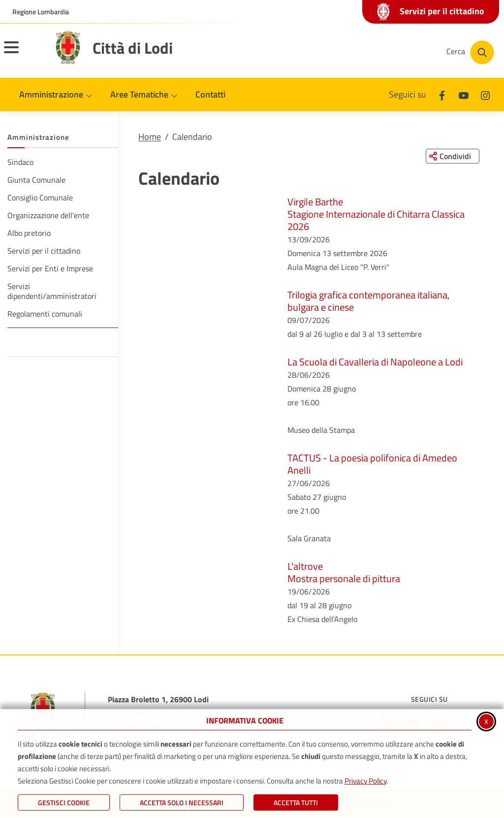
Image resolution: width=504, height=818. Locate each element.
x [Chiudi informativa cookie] (486, 721)
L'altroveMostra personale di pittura (344, 572)
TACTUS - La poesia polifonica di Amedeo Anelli (372, 464)
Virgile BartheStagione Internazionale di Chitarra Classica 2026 (376, 214)
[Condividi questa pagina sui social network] (452, 156)
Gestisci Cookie (64, 802)
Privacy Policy (365, 781)
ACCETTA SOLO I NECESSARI (182, 802)
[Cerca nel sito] (470, 52)
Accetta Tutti (296, 802)
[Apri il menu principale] (24, 54)
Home (150, 137)
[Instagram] (485, 94)
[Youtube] (464, 94)
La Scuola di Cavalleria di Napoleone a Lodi (375, 362)
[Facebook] (442, 94)
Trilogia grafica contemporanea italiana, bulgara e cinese (368, 301)
